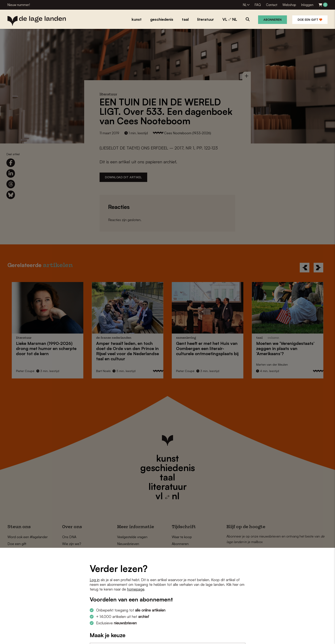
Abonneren (273, 20)
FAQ (258, 5)
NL (245, 5)
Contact (272, 5)
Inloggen (307, 5)
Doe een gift (310, 20)
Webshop (289, 5)
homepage (136, 589)
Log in (95, 580)
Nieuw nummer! (19, 5)
